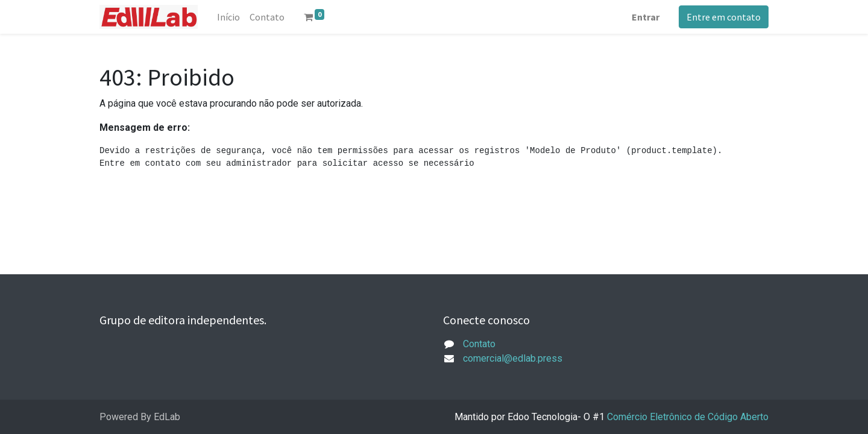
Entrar (646, 17)
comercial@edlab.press (513, 358)
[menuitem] (228, 17)
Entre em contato (724, 17)
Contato (479, 344)
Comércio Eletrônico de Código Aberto (688, 417)
